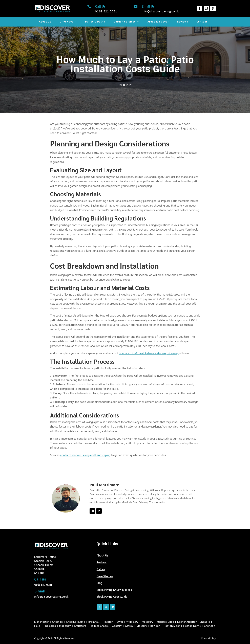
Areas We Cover (158, 22)
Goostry (117, 626)
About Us (45, 22)
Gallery (101, 569)
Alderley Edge (165, 622)
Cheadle (205, 622)
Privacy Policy (209, 638)
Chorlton (210, 626)
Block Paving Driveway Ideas (114, 590)
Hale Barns (49, 626)
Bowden (155, 626)
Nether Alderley (187, 622)
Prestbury (147, 622)
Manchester (41, 622)
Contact (202, 22)
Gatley (129, 626)
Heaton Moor (172, 626)
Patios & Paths (95, 22)
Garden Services (125, 22)
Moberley (65, 626)
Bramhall (94, 622)
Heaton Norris (192, 626)
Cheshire (57, 622)
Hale (37, 626)
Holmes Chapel (99, 626)
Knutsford (80, 626)
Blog (99, 583)
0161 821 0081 (43, 585)
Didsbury (142, 626)
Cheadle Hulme (76, 622)
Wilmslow (132, 622)
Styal (120, 622)
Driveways (67, 22)
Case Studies (105, 576)
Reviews (183, 22)
